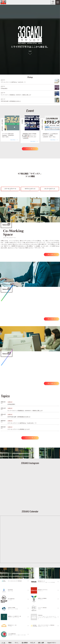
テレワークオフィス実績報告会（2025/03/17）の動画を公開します (24, 407)
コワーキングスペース (10, 188)
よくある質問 (4, 639)
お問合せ (53, 4)
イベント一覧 (29, 148)
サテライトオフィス (30, 188)
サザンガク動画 (33, 639)
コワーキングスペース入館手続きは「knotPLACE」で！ (21, 419)
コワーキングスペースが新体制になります (18, 425)
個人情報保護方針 (24, 639)
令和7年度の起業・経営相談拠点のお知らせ (18, 413)
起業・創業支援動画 (41, 639)
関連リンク (10, 639)
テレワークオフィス (50, 188)
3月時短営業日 (11, 401)
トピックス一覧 (29, 433)
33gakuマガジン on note (51, 639)
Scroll (30, 51)
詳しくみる (51, 253)
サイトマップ (17, 639)
